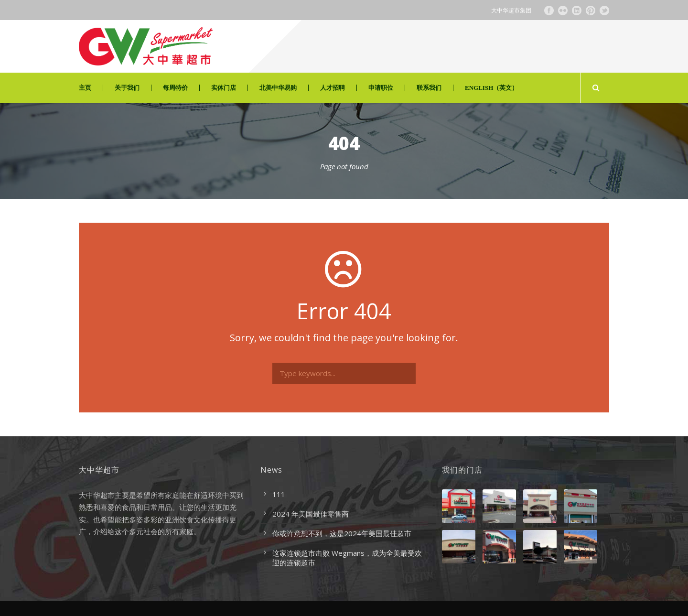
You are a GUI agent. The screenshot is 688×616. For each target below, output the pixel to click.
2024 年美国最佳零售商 (311, 514)
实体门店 (224, 88)
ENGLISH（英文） (491, 88)
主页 (85, 88)
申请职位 (381, 88)
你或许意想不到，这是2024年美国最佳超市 (342, 533)
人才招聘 (333, 88)
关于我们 (127, 88)
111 (279, 494)
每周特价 (175, 88)
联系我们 (429, 88)
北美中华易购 (278, 88)
